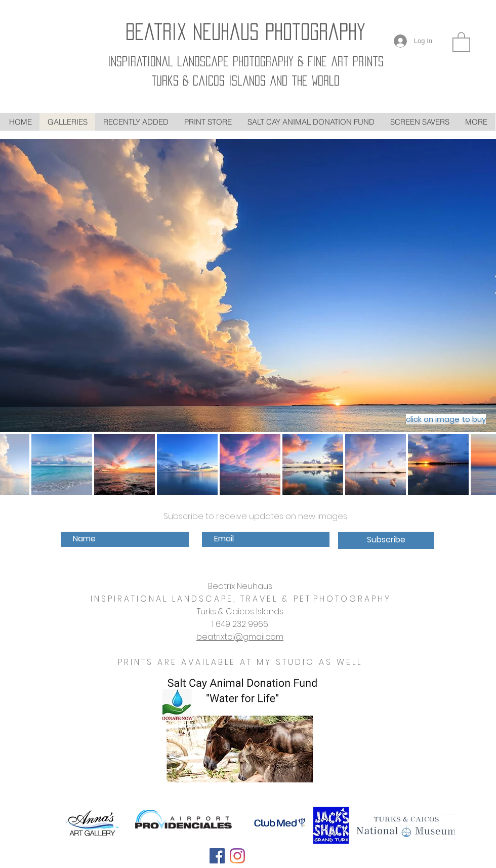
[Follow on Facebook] (217, 856)
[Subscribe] (386, 540)
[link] (461, 42)
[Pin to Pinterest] (264, 858)
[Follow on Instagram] (237, 856)
